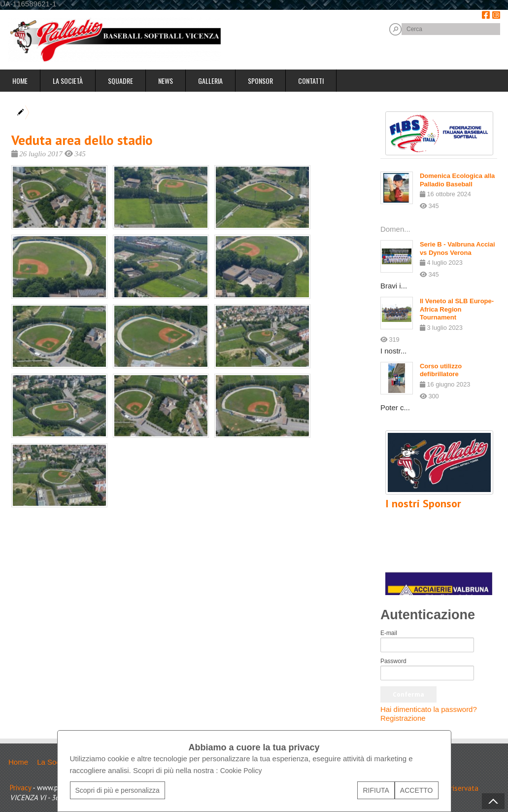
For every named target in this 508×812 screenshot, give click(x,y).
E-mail (389, 633)
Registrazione (403, 718)
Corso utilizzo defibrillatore (441, 370)
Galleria (210, 81)
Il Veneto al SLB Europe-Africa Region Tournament (457, 309)
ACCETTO (417, 790)
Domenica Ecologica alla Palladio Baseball (457, 180)
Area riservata (456, 788)
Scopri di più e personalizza (118, 790)
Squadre (120, 81)
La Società (68, 81)
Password (393, 661)
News (166, 81)
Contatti (311, 81)
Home (20, 81)
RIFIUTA (376, 790)
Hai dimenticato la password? (429, 709)
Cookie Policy (241, 771)
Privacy (20, 788)
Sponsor (260, 81)
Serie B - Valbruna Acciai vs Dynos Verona (457, 248)
